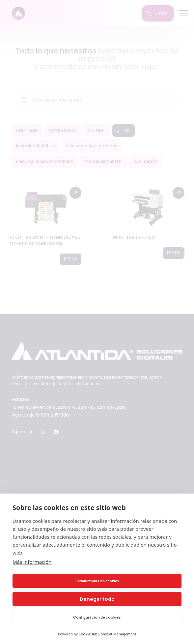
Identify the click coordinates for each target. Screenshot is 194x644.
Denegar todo (97, 599)
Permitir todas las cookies (97, 581)
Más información (32, 562)
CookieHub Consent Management (108, 634)
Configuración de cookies (97, 617)
